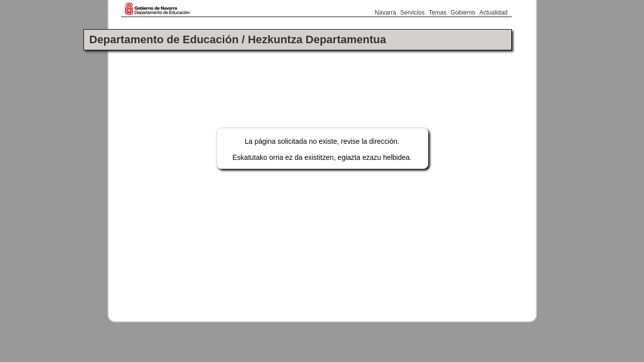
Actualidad (493, 13)
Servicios (412, 13)
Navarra (385, 13)
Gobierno (463, 13)
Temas (438, 13)
